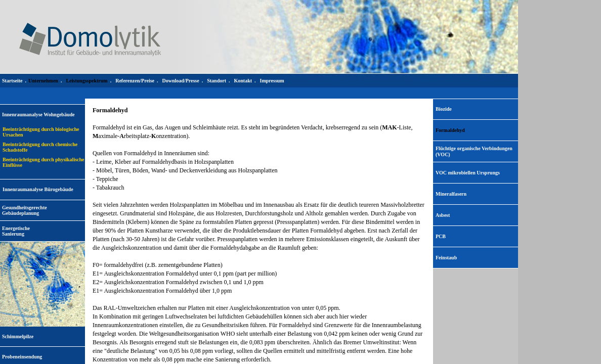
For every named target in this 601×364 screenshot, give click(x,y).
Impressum (272, 81)
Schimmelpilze (18, 336)
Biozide (444, 109)
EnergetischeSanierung (16, 231)
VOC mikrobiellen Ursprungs (468, 173)
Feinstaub (446, 258)
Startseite (12, 81)
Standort (217, 81)
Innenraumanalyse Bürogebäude (38, 189)
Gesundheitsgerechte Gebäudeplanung (25, 210)
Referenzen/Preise (135, 81)
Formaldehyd (450, 130)
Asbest (443, 215)
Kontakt (243, 81)
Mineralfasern (451, 194)
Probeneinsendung (22, 357)
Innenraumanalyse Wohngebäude (38, 115)
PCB (441, 236)
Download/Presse (181, 81)
